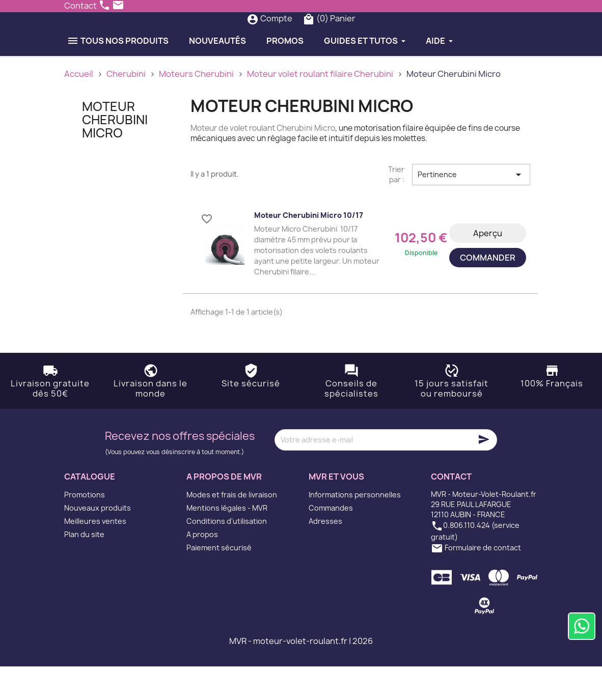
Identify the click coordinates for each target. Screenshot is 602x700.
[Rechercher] (282, 35)
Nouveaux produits (98, 541)
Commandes (331, 541)
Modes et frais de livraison (232, 528)
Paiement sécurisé (219, 581)
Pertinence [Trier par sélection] (471, 208)
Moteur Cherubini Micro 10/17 (309, 248)
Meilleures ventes (95, 555)
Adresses (325, 555)
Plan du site (84, 568)
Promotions (85, 528)
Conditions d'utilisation (227, 555)
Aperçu (488, 266)
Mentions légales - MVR (227, 541)
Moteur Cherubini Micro (115, 153)
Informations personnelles (355, 528)
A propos (202, 568)
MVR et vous (336, 510)
